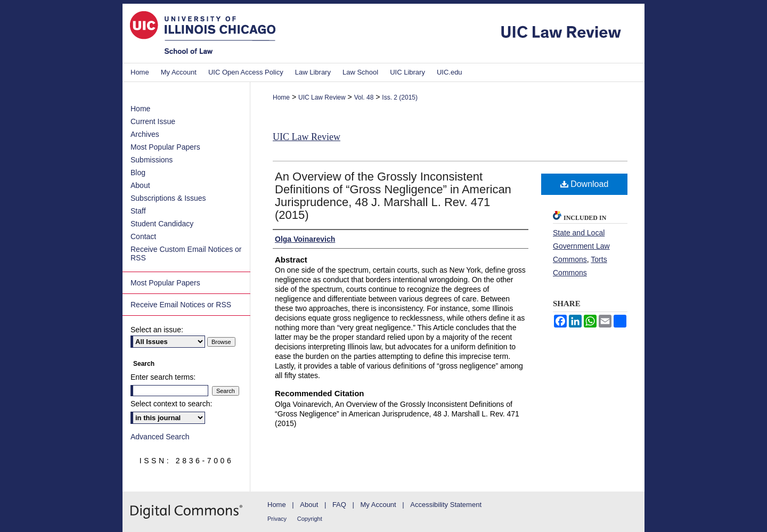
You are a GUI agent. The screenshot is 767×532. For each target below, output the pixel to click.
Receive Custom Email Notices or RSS (186, 253)
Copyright (310, 519)
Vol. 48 (364, 97)
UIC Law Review (322, 97)
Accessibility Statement (446, 505)
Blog (138, 173)
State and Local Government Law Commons (581, 246)
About (140, 185)
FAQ (339, 505)
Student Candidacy (162, 224)
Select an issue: (157, 330)
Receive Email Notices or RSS (181, 305)
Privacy (277, 519)
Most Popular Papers (165, 147)
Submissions (152, 160)
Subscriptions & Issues (168, 198)
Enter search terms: (163, 377)
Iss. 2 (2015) (400, 97)
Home (281, 97)
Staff (138, 211)
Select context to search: (171, 404)
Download (585, 184)
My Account (378, 505)
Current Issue (153, 121)
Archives (145, 134)
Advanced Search (160, 437)
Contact (143, 236)
